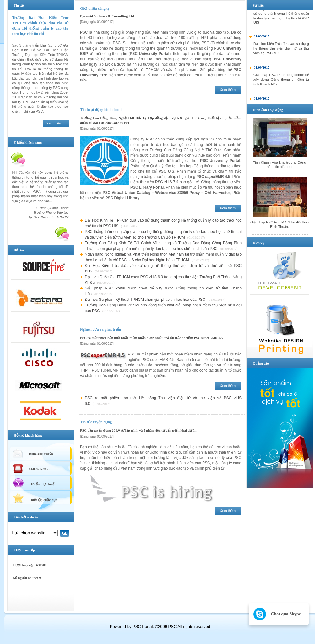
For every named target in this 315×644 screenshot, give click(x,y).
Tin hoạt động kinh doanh (101, 110)
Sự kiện (259, 5)
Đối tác (19, 250)
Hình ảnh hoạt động (268, 110)
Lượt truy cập (24, 550)
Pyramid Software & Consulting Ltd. (107, 16)
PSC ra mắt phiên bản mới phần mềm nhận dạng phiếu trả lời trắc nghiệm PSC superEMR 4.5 (151, 338)
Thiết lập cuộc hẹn (43, 500)
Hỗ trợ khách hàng (28, 435)
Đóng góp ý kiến (41, 454)
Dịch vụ (259, 243)
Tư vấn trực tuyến (43, 484)
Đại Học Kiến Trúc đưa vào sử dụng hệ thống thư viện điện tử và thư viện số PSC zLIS (281, 52)
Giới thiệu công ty (95, 8)
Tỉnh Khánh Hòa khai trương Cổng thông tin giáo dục (280, 165)
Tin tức (19, 5)
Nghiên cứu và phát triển (100, 329)
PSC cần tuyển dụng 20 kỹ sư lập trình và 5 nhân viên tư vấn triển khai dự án (138, 430)
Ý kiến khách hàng (28, 142)
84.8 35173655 (39, 469)
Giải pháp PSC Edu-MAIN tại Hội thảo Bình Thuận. (280, 224)
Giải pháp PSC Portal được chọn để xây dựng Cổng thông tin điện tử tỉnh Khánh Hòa (281, 84)
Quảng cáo (261, 363)
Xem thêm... (56, 123)
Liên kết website (26, 517)
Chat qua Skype (286, 614)
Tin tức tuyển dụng (96, 422)
